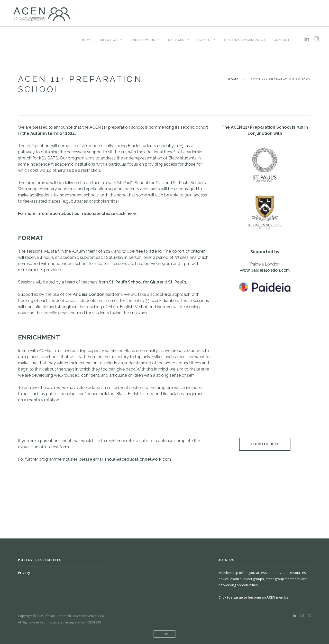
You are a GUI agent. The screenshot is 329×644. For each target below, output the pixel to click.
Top (165, 634)
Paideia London (88, 294)
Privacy (24, 573)
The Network (143, 40)
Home (87, 40)
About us (109, 40)
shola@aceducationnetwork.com (138, 459)
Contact (282, 40)
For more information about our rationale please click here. (77, 214)
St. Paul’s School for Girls (134, 282)
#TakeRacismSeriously (244, 40)
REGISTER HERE (265, 444)
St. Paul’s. (178, 282)
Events (204, 40)
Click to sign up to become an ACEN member (254, 597)
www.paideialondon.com (265, 270)
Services (176, 40)
